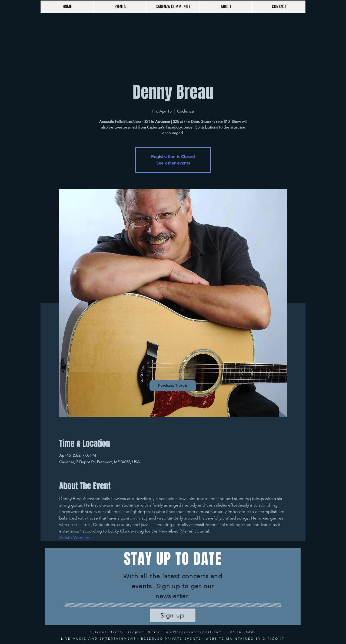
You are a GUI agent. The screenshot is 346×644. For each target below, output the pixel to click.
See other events (173, 163)
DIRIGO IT (273, 639)
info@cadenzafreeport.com (193, 632)
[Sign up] (173, 615)
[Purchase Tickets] (173, 386)
